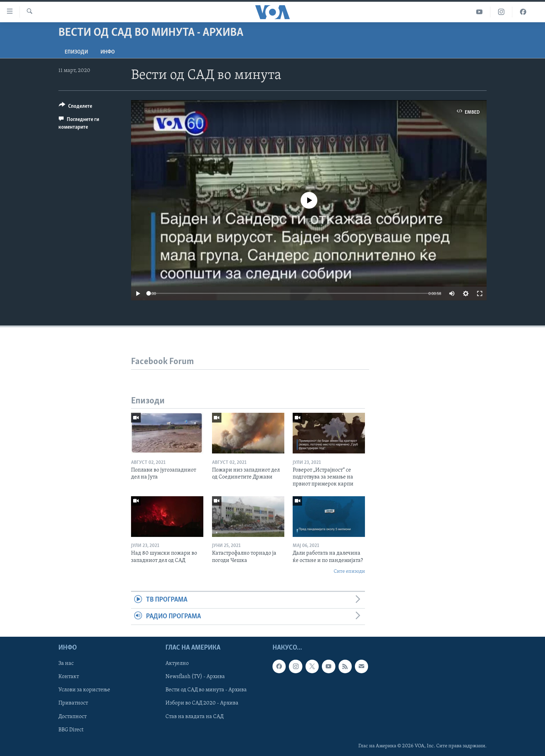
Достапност (72, 717)
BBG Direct (71, 730)
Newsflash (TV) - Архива (195, 677)
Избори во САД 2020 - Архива (202, 703)
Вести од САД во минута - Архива (206, 690)
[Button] (75, 107)
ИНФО (108, 52)
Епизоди (76, 52)
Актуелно (177, 663)
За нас (66, 663)
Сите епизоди (349, 572)
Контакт (69, 677)
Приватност (73, 703)
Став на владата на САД (194, 717)
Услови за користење (84, 690)
